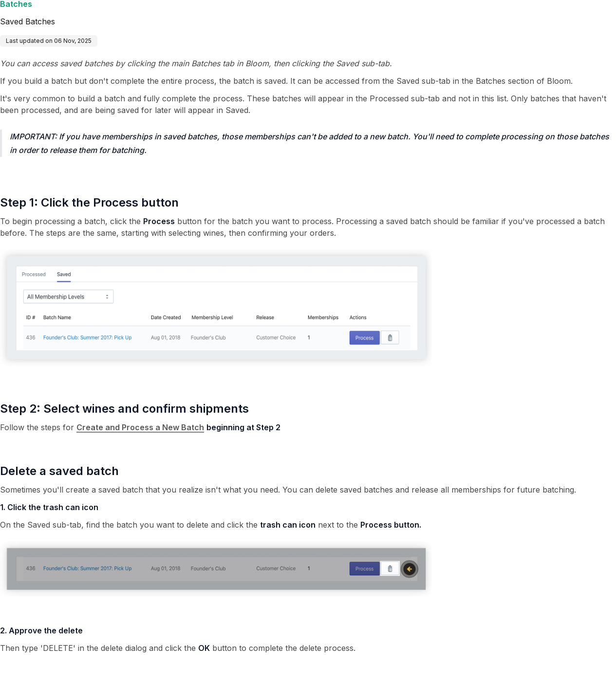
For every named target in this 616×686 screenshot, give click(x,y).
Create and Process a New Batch (140, 427)
